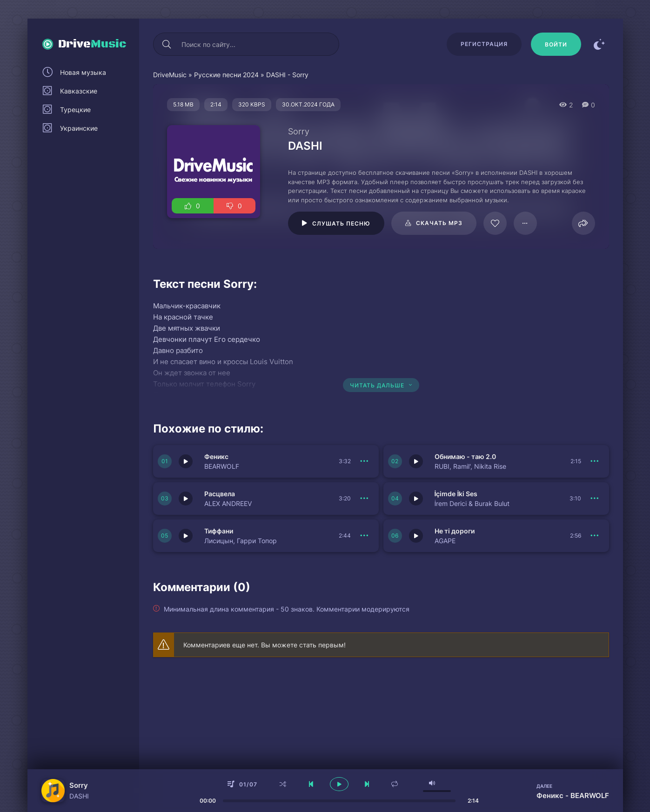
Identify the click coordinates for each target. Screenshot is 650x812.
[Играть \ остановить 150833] (186, 461)
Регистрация (484, 44)
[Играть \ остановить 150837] (416, 536)
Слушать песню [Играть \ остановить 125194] (341, 223)
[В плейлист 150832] (595, 461)
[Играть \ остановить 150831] (416, 499)
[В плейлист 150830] (365, 536)
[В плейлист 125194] (525, 223)
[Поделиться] (583, 223)
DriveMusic (170, 75)
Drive (92, 44)
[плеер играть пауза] (339, 784)
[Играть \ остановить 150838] (186, 499)
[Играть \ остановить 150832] (416, 461)
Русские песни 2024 (226, 75)
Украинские (79, 128)
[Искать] (167, 44)
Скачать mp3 (439, 223)
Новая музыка (83, 72)
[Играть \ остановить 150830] (186, 536)
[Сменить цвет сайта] (600, 44)
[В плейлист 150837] (595, 536)
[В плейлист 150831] (595, 499)
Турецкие (75, 110)
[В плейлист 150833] (365, 461)
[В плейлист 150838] (365, 499)
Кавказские (79, 91)
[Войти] (556, 44)
